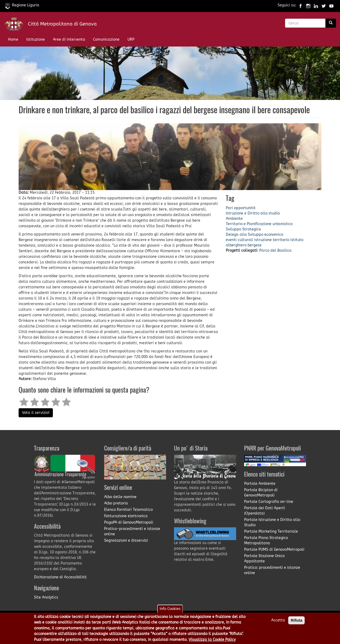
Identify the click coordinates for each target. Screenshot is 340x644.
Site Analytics (46, 597)
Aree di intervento (69, 39)
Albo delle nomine (120, 497)
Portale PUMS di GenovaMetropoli (274, 550)
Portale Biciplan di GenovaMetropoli (261, 493)
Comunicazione (106, 39)
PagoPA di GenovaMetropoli (129, 522)
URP (131, 39)
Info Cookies (170, 611)
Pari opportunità (241, 208)
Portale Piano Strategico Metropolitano (266, 540)
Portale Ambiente (260, 484)
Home (13, 39)
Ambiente (234, 219)
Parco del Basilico (275, 251)
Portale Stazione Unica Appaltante (264, 559)
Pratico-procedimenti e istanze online (132, 531)
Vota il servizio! (36, 413)
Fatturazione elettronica (126, 516)
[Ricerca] (331, 23)
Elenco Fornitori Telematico (128, 510)
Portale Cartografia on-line (269, 502)
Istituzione (36, 39)
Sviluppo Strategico (243, 229)
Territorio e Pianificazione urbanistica (259, 224)
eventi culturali (239, 240)
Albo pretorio (116, 503)
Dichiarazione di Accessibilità (60, 577)
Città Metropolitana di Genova (62, 24)
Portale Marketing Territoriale (271, 531)
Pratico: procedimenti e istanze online (272, 570)
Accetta (278, 622)
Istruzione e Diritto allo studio (253, 213)
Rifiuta (296, 622)
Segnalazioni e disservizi (126, 540)
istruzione (263, 240)
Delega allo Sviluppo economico (254, 235)
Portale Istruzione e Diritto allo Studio (272, 522)
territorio (281, 240)
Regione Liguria (22, 5)
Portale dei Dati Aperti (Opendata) (265, 511)
